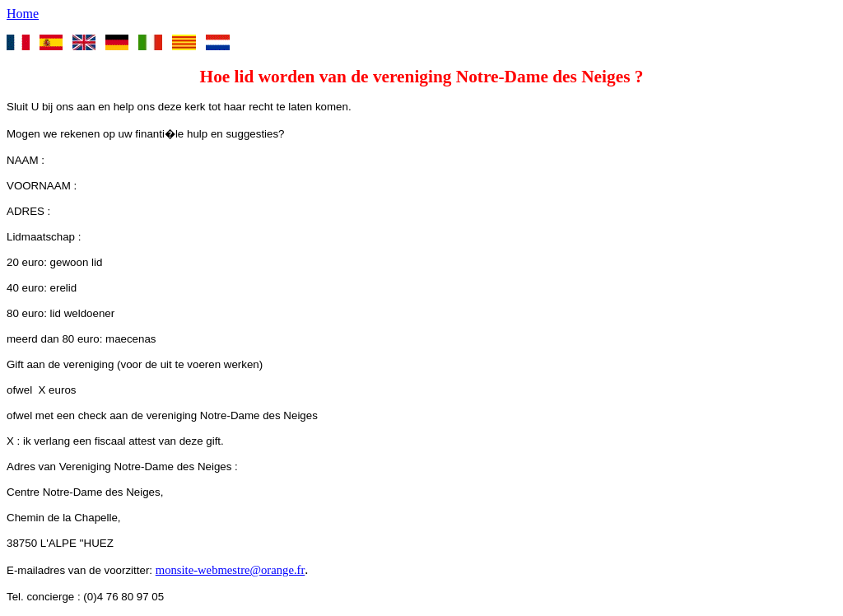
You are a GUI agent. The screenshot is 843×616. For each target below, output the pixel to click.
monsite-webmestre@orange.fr (231, 570)
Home (23, 14)
